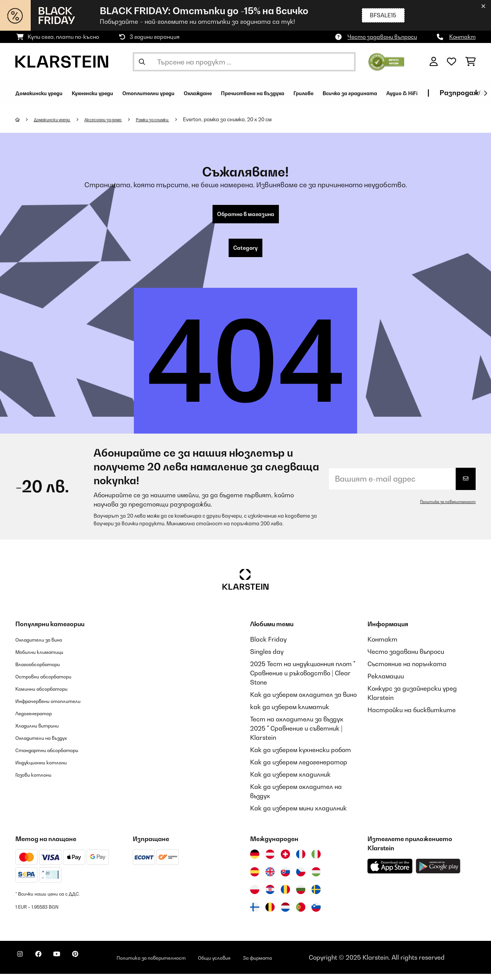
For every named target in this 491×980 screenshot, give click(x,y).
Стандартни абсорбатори (58, 756)
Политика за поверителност (442, 508)
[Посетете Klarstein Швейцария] (285, 860)
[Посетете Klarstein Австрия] (270, 860)
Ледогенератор (40, 719)
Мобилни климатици (47, 658)
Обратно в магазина (246, 216)
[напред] (485, 93)
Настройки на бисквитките (412, 716)
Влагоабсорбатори (45, 670)
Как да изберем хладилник (290, 780)
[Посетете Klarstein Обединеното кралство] (270, 878)
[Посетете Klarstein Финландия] (255, 913)
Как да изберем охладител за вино (303, 701)
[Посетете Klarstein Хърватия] (270, 896)
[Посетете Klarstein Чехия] (301, 878)
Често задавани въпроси (382, 37)
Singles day (267, 658)
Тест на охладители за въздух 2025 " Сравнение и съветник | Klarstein (297, 734)
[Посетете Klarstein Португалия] (301, 913)
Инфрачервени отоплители (58, 707)
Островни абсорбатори (53, 682)
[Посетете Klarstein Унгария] (316, 878)
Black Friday (268, 645)
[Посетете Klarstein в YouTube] (72, 965)
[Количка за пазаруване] (470, 62)
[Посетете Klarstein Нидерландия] (285, 913)
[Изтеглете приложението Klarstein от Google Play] (438, 872)
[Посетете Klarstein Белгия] (270, 913)
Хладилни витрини (44, 731)
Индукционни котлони (49, 768)
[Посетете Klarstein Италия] (316, 860)
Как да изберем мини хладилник (298, 814)
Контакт (462, 37)
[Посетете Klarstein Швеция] (316, 896)
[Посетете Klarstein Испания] (255, 878)
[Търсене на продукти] (244, 62)
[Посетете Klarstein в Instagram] (23, 965)
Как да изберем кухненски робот (301, 756)
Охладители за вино (47, 645)
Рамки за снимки (178, 119)
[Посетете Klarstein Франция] (301, 860)
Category (245, 252)
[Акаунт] (434, 62)
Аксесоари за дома (119, 119)
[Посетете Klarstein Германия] (255, 860)
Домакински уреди (58, 119)
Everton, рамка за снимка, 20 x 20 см (256, 119)
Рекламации (386, 682)
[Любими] (451, 62)
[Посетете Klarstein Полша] (255, 896)
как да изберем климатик (290, 713)
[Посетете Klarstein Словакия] (285, 878)
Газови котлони (39, 780)
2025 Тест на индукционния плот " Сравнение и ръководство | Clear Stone (303, 679)
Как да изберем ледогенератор (299, 768)
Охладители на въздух (50, 744)
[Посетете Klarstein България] (301, 896)
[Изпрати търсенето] (142, 62)
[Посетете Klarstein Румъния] (285, 896)
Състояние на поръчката (407, 670)
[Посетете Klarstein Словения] (316, 913)
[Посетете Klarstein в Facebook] (48, 965)
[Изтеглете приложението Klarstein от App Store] (390, 872)
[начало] (25, 119)
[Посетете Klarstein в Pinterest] (97, 965)
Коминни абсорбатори (50, 695)
